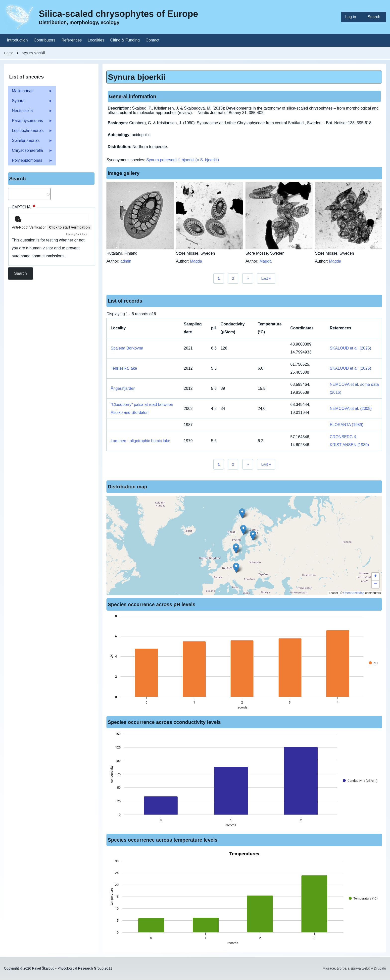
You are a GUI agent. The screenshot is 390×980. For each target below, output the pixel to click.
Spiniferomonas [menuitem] (30, 142)
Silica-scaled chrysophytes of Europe (118, 14)
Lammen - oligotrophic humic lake (140, 441)
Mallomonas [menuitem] (30, 92)
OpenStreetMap (354, 593)
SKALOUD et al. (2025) (350, 348)
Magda (196, 261)
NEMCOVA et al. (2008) (351, 409)
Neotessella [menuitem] (30, 112)
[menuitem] (352, 17)
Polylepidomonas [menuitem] (30, 162)
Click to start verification (69, 227)
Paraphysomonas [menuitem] (30, 122)
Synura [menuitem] (30, 102)
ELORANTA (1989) (347, 425)
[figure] (244, 663)
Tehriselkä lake (124, 368)
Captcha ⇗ (77, 234)
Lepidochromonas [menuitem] (30, 132)
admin (126, 261)
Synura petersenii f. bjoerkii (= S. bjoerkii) (183, 160)
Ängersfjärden (123, 388)
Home (9, 53)
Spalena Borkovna (127, 348)
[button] (253, 535)
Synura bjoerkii (137, 77)
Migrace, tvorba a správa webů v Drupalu (354, 968)
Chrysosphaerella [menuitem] (30, 152)
